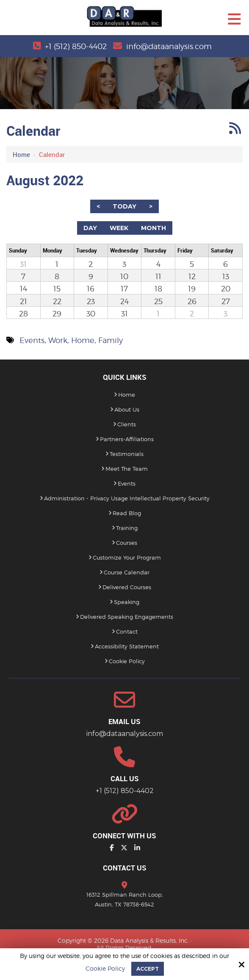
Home (21, 154)
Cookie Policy (105, 969)
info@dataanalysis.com (169, 46)
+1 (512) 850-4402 (76, 46)
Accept (148, 969)
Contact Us (125, 868)
